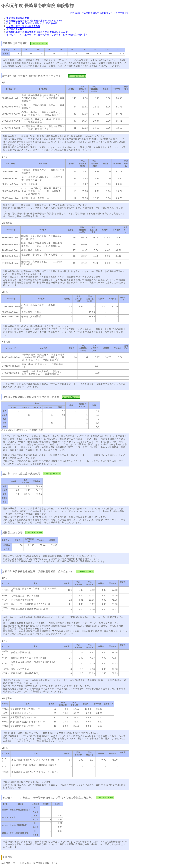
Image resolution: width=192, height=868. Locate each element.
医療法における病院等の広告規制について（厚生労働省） (100, 13)
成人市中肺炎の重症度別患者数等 (23, 26)
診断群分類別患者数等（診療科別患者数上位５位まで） (35, 21)
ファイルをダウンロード (39, 43)
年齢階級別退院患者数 (18, 18)
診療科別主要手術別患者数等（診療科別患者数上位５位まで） (38, 32)
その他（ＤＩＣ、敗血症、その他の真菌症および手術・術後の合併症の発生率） (47, 35)
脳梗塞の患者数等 (15, 29)
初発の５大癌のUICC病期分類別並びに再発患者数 (32, 23)
